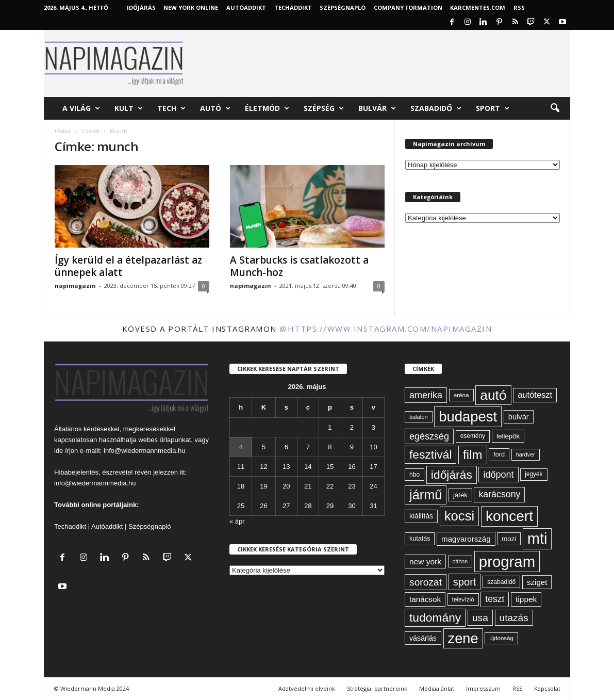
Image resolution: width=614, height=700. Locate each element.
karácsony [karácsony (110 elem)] (499, 494)
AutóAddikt (246, 7)
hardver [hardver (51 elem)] (526, 454)
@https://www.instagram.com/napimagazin (386, 329)
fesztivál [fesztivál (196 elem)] (430, 454)
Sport (493, 108)
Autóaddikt (107, 526)
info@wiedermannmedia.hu (144, 451)
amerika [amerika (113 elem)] (426, 395)
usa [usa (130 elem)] (480, 618)
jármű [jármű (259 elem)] (426, 495)
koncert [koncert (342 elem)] (509, 516)
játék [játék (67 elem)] (460, 495)
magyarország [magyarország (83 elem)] (466, 539)
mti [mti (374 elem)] (537, 539)
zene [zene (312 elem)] (463, 638)
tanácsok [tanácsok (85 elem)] (425, 599)
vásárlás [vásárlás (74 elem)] (423, 638)
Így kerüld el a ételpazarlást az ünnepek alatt (128, 266)
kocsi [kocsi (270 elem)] (460, 516)
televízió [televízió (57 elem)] (463, 599)
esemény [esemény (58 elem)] (473, 436)
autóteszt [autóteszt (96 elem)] (535, 395)
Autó (215, 108)
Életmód (267, 108)
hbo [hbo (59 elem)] (414, 475)
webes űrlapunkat (164, 440)
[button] (555, 108)
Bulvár (377, 108)
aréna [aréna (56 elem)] (461, 395)
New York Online (191, 7)
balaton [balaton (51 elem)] (419, 417)
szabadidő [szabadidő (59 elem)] (501, 582)
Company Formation (408, 7)
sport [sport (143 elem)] (465, 582)
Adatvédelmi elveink (307, 688)
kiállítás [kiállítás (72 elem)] (421, 516)
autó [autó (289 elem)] (493, 395)
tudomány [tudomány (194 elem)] (435, 617)
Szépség (324, 108)
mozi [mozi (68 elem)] (509, 539)
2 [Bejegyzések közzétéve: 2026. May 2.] (352, 427)
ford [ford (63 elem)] (499, 454)
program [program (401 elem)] (507, 561)
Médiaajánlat (437, 688)
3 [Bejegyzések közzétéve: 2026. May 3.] (374, 427)
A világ (81, 108)
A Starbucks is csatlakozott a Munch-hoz (299, 266)
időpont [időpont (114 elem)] (498, 475)
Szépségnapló (343, 7)
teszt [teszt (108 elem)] (495, 599)
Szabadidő (436, 108)
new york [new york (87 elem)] (425, 561)
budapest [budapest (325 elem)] (468, 417)
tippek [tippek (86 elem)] (526, 599)
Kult (129, 108)
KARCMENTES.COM (478, 7)
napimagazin (75, 286)
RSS (519, 7)
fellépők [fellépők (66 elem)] (508, 436)
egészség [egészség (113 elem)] (429, 436)
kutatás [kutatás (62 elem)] (420, 539)
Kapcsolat (547, 688)
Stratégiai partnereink (377, 688)
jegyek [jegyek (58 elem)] (534, 474)
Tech (171, 108)
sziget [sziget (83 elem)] (537, 582)
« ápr (237, 521)
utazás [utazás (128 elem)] (514, 618)
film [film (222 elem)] (472, 455)
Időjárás (141, 7)
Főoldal (63, 131)
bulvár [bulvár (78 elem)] (519, 417)
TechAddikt (293, 7)
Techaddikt (70, 526)
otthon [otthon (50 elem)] (460, 561)
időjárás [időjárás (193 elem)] (452, 475)
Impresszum (483, 688)
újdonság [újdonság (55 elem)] (501, 638)
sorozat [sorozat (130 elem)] (426, 582)
